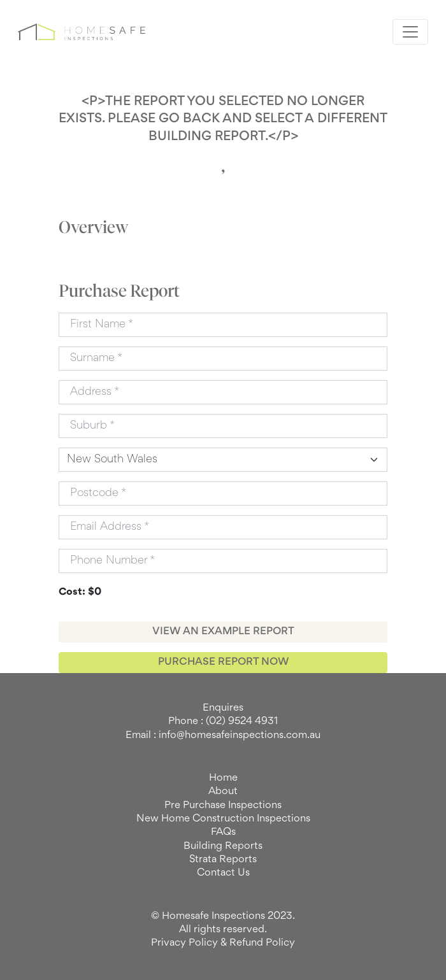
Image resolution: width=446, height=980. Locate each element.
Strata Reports (223, 860)
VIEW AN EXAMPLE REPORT (223, 632)
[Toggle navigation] (410, 32)
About (223, 792)
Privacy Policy (184, 943)
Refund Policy (262, 943)
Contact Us (223, 873)
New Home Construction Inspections (223, 819)
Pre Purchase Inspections (223, 806)
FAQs (223, 832)
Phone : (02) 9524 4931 (223, 721)
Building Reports (223, 846)
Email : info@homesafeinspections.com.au (223, 735)
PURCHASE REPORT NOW (223, 662)
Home (223, 778)
